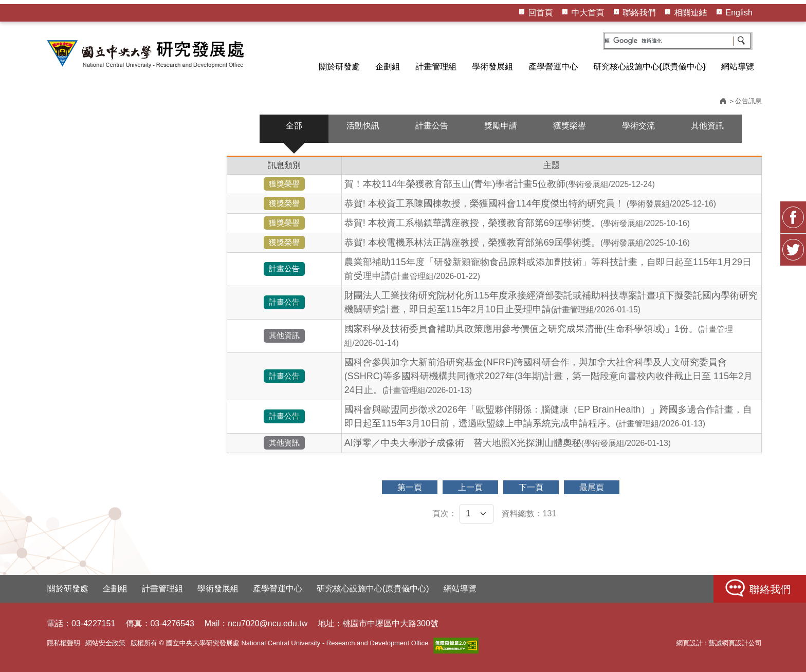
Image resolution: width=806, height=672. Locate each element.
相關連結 (691, 13)
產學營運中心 (553, 67)
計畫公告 (432, 126)
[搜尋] (677, 41)
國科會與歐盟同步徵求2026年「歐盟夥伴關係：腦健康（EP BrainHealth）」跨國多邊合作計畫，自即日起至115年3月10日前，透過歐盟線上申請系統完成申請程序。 (548, 416)
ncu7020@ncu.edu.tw (268, 623)
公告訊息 (748, 101)
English (739, 13)
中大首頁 (588, 13)
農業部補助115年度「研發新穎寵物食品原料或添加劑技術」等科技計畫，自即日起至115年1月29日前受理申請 (548, 269)
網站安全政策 (105, 643)
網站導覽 (738, 67)
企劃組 (388, 67)
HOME (147, 53)
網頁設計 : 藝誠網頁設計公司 (719, 643)
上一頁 (470, 487)
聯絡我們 (639, 13)
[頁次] (477, 514)
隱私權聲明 (63, 643)
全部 (294, 126)
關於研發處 (339, 67)
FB (793, 217)
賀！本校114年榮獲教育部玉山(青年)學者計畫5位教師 (500, 184)
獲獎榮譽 (570, 126)
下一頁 (531, 487)
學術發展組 (492, 67)
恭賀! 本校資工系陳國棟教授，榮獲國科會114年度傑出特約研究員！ (530, 203)
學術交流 (638, 126)
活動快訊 (363, 126)
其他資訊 (707, 126)
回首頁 (541, 13)
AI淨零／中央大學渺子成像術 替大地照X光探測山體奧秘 (508, 443)
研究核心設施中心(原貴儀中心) (649, 67)
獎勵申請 (501, 126)
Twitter (793, 250)
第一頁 (410, 487)
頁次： (445, 514)
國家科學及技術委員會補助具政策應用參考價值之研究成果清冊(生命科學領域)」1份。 (539, 335)
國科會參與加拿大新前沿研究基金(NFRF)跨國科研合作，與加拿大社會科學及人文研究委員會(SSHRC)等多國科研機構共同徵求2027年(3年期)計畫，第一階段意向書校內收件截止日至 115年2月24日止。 (548, 376)
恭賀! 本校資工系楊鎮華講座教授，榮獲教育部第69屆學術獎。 (517, 223)
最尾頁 (592, 487)
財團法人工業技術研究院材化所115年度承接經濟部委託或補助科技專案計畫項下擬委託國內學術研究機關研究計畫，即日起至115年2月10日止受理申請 (551, 302)
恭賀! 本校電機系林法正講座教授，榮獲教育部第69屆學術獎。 (517, 242)
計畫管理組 (436, 67)
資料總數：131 (529, 514)
